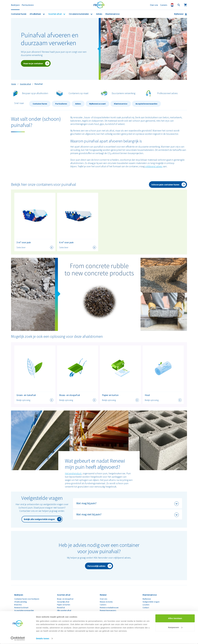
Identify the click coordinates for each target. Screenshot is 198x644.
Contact (146, 608)
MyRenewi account (97, 104)
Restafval (61, 608)
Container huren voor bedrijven (27, 599)
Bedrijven (15, 5)
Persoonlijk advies (96, 566)
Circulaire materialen (79, 14)
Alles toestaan (175, 618)
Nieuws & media (106, 602)
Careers (164, 5)
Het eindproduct (73, 473)
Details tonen (43, 639)
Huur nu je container (33, 63)
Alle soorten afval (64, 610)
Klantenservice (112, 14)
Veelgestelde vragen (151, 602)
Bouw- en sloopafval (65, 599)
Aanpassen (175, 627)
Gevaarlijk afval (63, 602)
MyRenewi (179, 14)
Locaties (146, 605)
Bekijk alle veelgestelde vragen (39, 519)
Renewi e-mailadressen (109, 608)
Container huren (19, 14)
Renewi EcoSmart (21, 608)
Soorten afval (55, 14)
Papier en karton (64, 605)
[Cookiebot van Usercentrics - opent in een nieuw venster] (18, 639)
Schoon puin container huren (165, 185)
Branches (18, 605)
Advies (99, 14)
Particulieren (28, 5)
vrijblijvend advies (154, 166)
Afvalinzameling (21, 602)
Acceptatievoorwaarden (146, 104)
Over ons (154, 5)
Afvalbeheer (36, 14)
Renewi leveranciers (108, 610)
